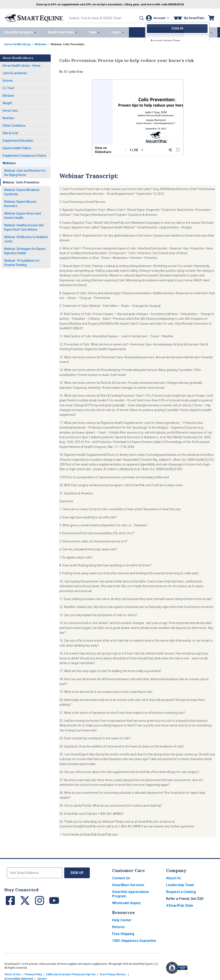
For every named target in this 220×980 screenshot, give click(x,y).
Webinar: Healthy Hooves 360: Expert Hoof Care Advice (24, 226)
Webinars (44, 43)
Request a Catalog (181, 891)
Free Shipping (123, 933)
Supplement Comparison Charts (24, 155)
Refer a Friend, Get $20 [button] (185, 898)
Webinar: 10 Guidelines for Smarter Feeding (22, 262)
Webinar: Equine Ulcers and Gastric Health (22, 215)
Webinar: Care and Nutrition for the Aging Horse (25, 172)
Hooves (8, 80)
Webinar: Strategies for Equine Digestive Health (25, 250)
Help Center (122, 919)
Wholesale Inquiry (126, 902)
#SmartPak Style (180, 905)
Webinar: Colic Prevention (21, 181)
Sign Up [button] (77, 872)
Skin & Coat (10, 132)
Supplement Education (18, 140)
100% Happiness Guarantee (134, 940)
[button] (135, 17)
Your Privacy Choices (113, 974)
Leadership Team (180, 884)
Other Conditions (14, 125)
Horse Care (10, 110)
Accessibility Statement (19, 978)
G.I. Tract (8, 87)
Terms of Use (12, 974)
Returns (118, 926)
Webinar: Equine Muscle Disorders (20, 203)
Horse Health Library (19, 43)
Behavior (8, 95)
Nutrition (8, 117)
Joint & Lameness (15, 72)
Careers (42, 978)
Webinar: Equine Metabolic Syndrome (22, 191)
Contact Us (121, 877)
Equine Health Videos (17, 147)
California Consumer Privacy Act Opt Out (71, 974)
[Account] (157, 17)
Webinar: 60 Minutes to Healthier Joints (26, 238)
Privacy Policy (33, 974)
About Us (173, 877)
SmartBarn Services (128, 884)
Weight (7, 102)
